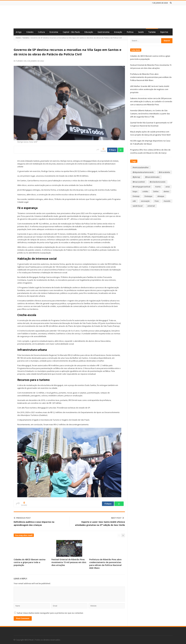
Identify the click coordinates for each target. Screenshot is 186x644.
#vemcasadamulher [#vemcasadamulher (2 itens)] (141, 167)
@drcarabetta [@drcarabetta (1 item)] (164, 172)
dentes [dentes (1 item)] (166, 191)
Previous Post (22, 518)
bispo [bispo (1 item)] (135, 191)
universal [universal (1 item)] (151, 206)
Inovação (118, 32)
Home (18, 38)
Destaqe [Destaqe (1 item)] (136, 196)
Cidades (30, 32)
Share (112, 150)
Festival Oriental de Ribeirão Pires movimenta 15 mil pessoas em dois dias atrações (69, 562)
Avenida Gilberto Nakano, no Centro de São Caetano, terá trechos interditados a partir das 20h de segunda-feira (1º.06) (150, 114)
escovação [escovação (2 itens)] (145, 201)
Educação (89, 32)
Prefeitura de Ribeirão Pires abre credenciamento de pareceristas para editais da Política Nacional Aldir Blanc (105, 564)
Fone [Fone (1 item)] (157, 201)
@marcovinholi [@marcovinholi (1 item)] (139, 182)
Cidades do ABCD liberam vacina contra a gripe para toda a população (30, 562)
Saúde (141, 32)
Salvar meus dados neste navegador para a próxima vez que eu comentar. (50, 613)
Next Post (118, 518)
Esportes (164, 32)
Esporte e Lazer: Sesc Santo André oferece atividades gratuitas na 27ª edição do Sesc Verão (100, 523)
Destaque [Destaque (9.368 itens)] (148, 196)
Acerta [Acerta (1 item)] (158, 187)
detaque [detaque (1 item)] (161, 196)
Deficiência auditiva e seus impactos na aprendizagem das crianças (34, 523)
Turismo (152, 32)
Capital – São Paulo (71, 32)
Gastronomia (104, 32)
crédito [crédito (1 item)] (145, 191)
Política (130, 32)
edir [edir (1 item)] (134, 201)
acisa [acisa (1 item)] (168, 187)
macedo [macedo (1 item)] (167, 201)
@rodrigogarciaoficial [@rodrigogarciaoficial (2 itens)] (141, 187)
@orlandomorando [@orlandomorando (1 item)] (158, 182)
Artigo (19, 32)
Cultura (41, 32)
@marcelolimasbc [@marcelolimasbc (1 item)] (152, 177)
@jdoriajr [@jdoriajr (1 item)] (136, 177)
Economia (54, 32)
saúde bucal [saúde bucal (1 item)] (138, 206)
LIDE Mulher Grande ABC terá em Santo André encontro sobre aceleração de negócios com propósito (150, 89)
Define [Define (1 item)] (156, 191)
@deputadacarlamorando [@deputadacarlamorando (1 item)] (143, 172)
